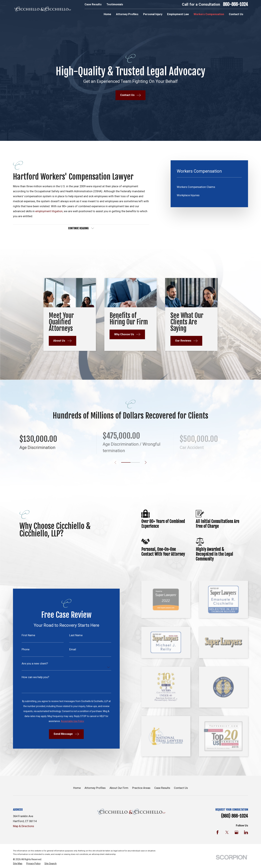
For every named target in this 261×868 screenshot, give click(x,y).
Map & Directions (23, 826)
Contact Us (181, 788)
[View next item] (146, 462)
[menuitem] (209, 187)
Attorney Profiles (95, 788)
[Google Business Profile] (236, 832)
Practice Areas (141, 788)
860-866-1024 (235, 4)
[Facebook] (217, 832)
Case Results (93, 4)
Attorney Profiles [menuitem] (127, 14)
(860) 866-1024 (234, 816)
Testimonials (115, 4)
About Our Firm (119, 788)
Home (77, 788)
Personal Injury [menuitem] (153, 14)
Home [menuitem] (107, 14)
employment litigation (49, 211)
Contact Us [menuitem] (236, 14)
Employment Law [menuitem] (178, 14)
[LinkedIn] (246, 832)
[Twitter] (227, 832)
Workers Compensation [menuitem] (209, 14)
